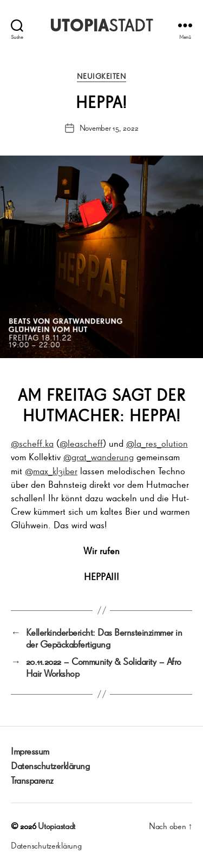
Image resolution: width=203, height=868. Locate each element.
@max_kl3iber (51, 470)
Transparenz (32, 780)
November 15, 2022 (109, 128)
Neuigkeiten (102, 76)
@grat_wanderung (99, 456)
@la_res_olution (157, 443)
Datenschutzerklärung (50, 765)
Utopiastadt (57, 826)
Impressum (30, 751)
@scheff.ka (32, 443)
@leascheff (81, 443)
